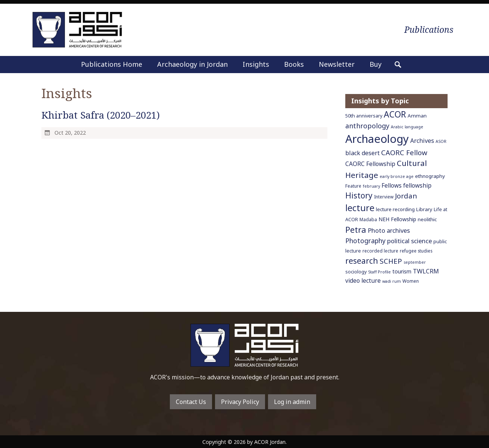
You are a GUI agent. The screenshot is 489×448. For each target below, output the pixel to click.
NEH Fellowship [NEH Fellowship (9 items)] (397, 219)
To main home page (244, 345)
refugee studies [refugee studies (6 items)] (416, 251)
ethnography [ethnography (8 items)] (430, 176)
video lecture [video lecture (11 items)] (363, 281)
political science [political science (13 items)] (409, 241)
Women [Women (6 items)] (411, 281)
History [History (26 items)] (359, 195)
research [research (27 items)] (362, 261)
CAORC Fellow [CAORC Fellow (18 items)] (404, 152)
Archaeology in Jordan (192, 64)
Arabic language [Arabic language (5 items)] (407, 127)
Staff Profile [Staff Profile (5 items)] (379, 272)
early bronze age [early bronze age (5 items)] (397, 176)
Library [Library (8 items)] (424, 209)
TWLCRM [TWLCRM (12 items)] (426, 271)
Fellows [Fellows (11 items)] (392, 185)
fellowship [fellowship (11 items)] (417, 185)
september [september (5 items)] (415, 262)
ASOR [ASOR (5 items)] (441, 141)
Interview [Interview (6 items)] (384, 197)
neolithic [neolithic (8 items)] (427, 219)
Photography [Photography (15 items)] (365, 241)
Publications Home (112, 64)
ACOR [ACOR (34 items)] (395, 114)
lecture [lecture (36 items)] (360, 208)
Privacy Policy (240, 402)
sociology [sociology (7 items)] (356, 272)
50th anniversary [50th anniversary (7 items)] (364, 116)
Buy (376, 64)
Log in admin (292, 402)
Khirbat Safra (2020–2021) (101, 115)
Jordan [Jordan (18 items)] (406, 196)
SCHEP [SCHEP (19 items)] (391, 261)
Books (294, 64)
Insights (256, 64)
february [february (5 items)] (371, 186)
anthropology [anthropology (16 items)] (367, 126)
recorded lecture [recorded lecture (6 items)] (380, 251)
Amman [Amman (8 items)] (417, 116)
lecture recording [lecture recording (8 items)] (395, 209)
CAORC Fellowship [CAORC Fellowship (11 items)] (370, 164)
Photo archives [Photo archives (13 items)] (389, 230)
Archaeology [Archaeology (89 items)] (377, 139)
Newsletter (337, 64)
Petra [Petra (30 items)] (356, 229)
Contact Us (191, 402)
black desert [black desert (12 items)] (362, 153)
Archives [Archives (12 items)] (422, 141)
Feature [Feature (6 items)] (353, 186)
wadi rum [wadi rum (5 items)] (392, 281)
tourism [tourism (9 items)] (402, 271)
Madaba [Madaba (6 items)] (368, 219)
